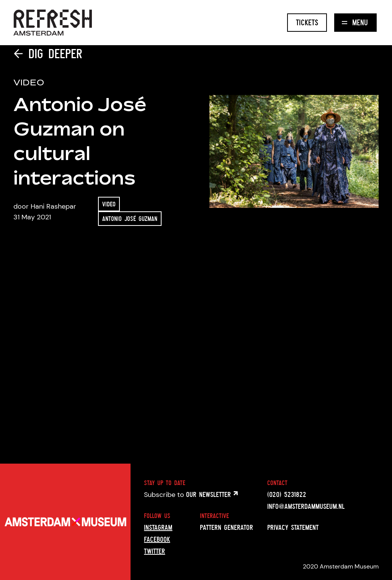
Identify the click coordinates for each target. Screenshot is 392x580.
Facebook (157, 539)
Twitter (154, 551)
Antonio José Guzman (130, 219)
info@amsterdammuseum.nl (306, 506)
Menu (355, 22)
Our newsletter (212, 494)
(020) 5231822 (287, 494)
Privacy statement (293, 527)
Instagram (158, 527)
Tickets (307, 22)
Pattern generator (226, 527)
